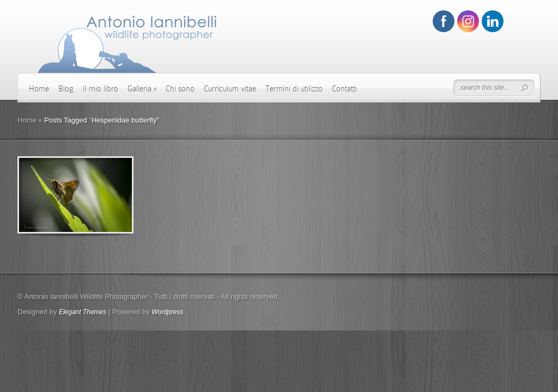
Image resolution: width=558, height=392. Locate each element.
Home (39, 89)
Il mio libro (101, 89)
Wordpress (167, 312)
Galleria (142, 89)
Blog (66, 89)
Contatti (344, 89)
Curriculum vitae (230, 89)
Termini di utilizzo (294, 89)
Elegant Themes (83, 312)
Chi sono (180, 89)
